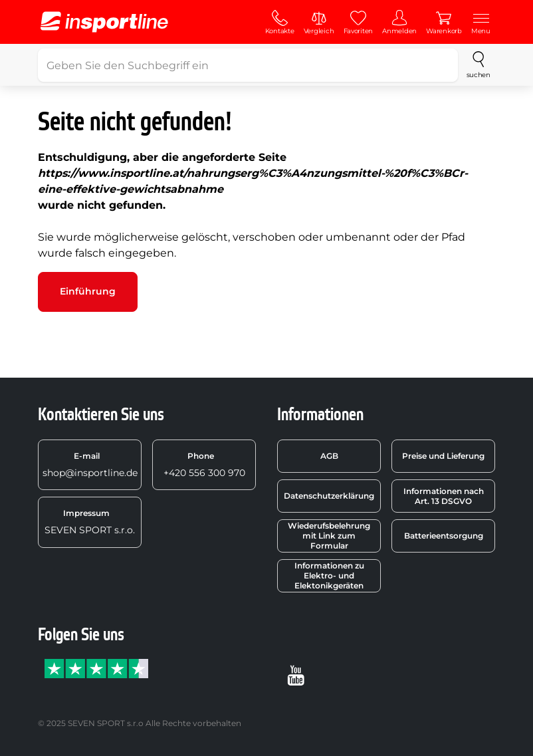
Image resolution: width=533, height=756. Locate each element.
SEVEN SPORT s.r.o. (90, 522)
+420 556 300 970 (204, 465)
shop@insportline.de (90, 465)
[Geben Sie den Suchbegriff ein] (248, 65)
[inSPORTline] (104, 22)
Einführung (88, 291)
